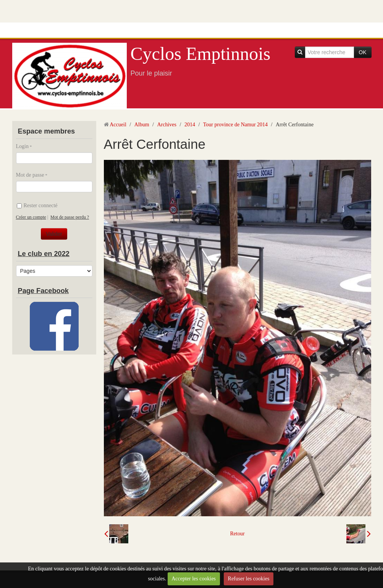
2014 (190, 125)
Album (142, 125)
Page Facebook (43, 291)
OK (362, 52)
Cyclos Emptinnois (201, 54)
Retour (237, 534)
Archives (167, 125)
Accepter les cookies (194, 579)
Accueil (118, 125)
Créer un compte (31, 217)
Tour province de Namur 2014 (235, 125)
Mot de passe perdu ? (70, 217)
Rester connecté (37, 205)
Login (22, 146)
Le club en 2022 (44, 254)
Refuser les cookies (249, 579)
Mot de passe (30, 175)
